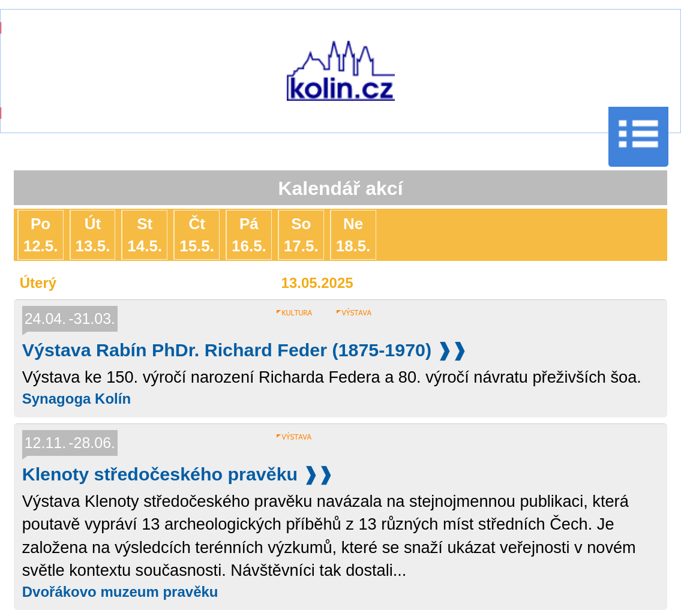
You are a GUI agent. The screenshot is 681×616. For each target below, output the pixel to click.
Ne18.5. (353, 235)
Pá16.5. (249, 235)
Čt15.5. (197, 235)
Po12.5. (41, 235)
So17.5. (301, 235)
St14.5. (145, 235)
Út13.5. (93, 235)
